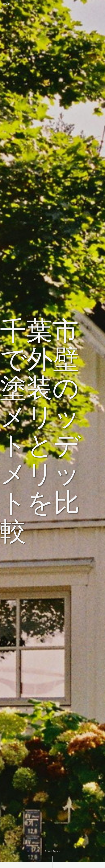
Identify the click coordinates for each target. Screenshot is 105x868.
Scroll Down (52, 851)
